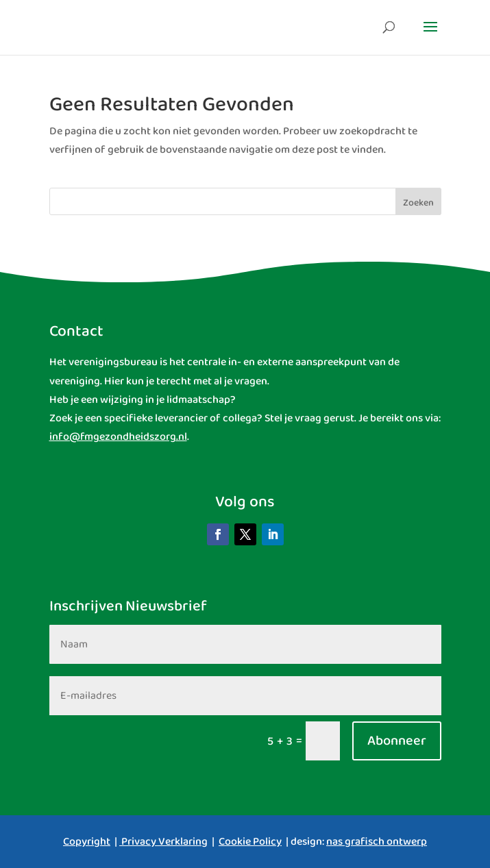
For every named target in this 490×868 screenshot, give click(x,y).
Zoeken (418, 203)
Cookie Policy (250, 842)
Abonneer (397, 741)
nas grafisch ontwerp (377, 842)
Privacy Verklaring (164, 842)
